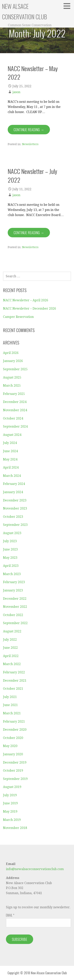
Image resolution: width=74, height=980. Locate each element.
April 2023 (11, 566)
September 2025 (15, 369)
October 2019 (13, 771)
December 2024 (15, 402)
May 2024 (10, 459)
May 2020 (10, 746)
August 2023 (12, 533)
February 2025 (14, 394)
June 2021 (10, 705)
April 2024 (11, 467)
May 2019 (10, 812)
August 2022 (12, 631)
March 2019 (12, 820)
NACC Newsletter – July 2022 (32, 175)
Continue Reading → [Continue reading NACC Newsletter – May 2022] (29, 130)
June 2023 (10, 549)
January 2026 (13, 361)
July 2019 (10, 795)
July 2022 (10, 640)
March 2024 (12, 476)
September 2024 (15, 426)
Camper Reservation (18, 317)
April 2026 (11, 353)
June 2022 (10, 648)
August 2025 (12, 377)
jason (16, 92)
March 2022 (12, 664)
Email (10, 915)
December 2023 (15, 500)
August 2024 (12, 435)
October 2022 (13, 615)
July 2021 (10, 697)
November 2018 (15, 828)
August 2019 (12, 787)
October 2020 (13, 738)
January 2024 (13, 492)
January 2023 (13, 590)
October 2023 (13, 517)
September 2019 (15, 779)
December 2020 (15, 730)
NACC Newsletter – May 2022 (33, 73)
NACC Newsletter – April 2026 (26, 300)
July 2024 (10, 443)
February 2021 (14, 722)
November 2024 (15, 410)
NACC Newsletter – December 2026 (30, 309)
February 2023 (14, 582)
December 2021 (15, 681)
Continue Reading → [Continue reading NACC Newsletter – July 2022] (29, 233)
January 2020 (13, 754)
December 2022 (15, 599)
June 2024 (10, 451)
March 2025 (12, 386)
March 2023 (12, 574)
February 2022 (14, 672)
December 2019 (15, 762)
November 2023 (15, 508)
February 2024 (14, 484)
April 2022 (11, 656)
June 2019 (10, 803)
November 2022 (15, 607)
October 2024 (13, 418)
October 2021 (13, 689)
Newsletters (30, 144)
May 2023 (10, 558)
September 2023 (15, 525)
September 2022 (15, 623)
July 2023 (10, 541)
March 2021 (12, 713)
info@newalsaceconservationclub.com (35, 869)
